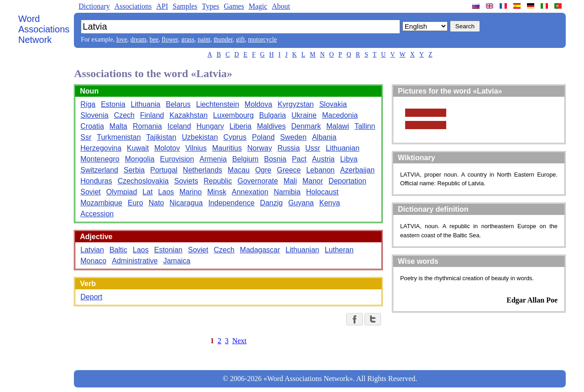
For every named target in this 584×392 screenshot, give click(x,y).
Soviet (90, 192)
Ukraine (304, 115)
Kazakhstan (189, 115)
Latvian (92, 250)
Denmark (306, 126)
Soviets (186, 181)
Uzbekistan (200, 137)
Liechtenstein (218, 104)
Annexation (250, 192)
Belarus (178, 104)
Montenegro (100, 159)
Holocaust (322, 192)
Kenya (330, 203)
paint (204, 39)
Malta (118, 126)
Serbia (134, 170)
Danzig (271, 203)
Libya (349, 159)
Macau (239, 170)
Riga (88, 104)
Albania (324, 137)
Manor (313, 181)
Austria (323, 159)
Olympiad (122, 192)
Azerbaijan (357, 170)
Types (210, 6)
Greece (289, 170)
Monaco (93, 261)
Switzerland (99, 170)
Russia (289, 148)
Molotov (167, 148)
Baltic (118, 250)
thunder (223, 39)
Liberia (240, 126)
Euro (136, 203)
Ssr (86, 137)
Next (239, 341)
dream (138, 39)
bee (154, 39)
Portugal (164, 170)
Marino (190, 192)
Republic (218, 181)
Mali (290, 181)
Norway (260, 148)
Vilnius (196, 148)
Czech (124, 115)
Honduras (96, 181)
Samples (185, 6)
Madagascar (260, 250)
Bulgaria (273, 115)
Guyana (301, 203)
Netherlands (203, 170)
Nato (156, 203)
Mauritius (227, 148)
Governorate (258, 181)
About (281, 6)
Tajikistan (162, 137)
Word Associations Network (44, 29)
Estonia (113, 104)
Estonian (168, 250)
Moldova (258, 104)
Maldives (271, 126)
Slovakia (333, 104)
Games (234, 6)
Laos (166, 192)
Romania (147, 126)
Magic (258, 6)
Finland (152, 115)
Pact (299, 159)
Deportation (347, 181)
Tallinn (365, 126)
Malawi (338, 126)
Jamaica (177, 261)
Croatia (92, 126)
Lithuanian (343, 148)
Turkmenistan (119, 137)
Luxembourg (233, 115)
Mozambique (101, 203)
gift (240, 39)
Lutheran (339, 250)
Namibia (287, 192)
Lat (147, 192)
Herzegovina (101, 148)
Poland (263, 137)
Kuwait (138, 148)
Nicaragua (186, 203)
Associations (133, 6)
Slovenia (94, 115)
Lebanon (320, 170)
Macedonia (340, 115)
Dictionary (94, 6)
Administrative (135, 261)
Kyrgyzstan (296, 104)
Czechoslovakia (143, 181)
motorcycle (263, 39)
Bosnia (275, 159)
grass (188, 39)
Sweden (293, 137)
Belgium (245, 159)
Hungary (210, 126)
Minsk (217, 192)
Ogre (263, 170)
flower (170, 39)
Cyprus (235, 137)
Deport (91, 297)
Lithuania (146, 104)
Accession (97, 214)
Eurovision (177, 159)
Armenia (213, 159)
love (122, 39)
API (162, 6)
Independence (231, 203)
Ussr (313, 148)
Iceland (179, 126)
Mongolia (140, 159)
